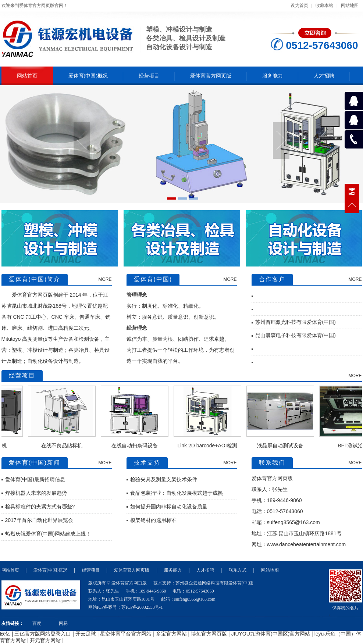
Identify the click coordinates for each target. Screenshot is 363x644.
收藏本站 (324, 6)
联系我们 (272, 463)
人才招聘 (324, 76)
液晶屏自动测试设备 (285, 446)
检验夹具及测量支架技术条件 (164, 479)
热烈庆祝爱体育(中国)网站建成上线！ (48, 534)
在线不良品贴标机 (66, 446)
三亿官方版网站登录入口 (43, 634)
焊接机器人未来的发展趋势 (36, 493)
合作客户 (272, 279)
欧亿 (5, 634)
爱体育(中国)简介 (35, 279)
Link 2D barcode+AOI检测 (211, 446)
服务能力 (273, 76)
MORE (105, 279)
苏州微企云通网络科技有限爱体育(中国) (214, 583)
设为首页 (299, 6)
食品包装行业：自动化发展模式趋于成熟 (177, 493)
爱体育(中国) (153, 279)
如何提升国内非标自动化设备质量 (169, 507)
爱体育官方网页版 (211, 76)
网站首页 (27, 76)
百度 (37, 623)
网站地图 (350, 6)
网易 (63, 623)
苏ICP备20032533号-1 (142, 607)
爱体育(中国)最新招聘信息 (35, 479)
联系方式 (238, 570)
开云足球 (86, 634)
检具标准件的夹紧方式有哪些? (40, 507)
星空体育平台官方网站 (126, 634)
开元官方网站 (45, 640)
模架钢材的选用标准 (153, 520)
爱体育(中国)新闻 (35, 463)
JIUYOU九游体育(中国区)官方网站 (271, 634)
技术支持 (147, 463)
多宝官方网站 (171, 634)
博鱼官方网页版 (209, 634)
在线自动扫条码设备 (139, 446)
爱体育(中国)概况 (88, 76)
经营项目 (149, 76)
